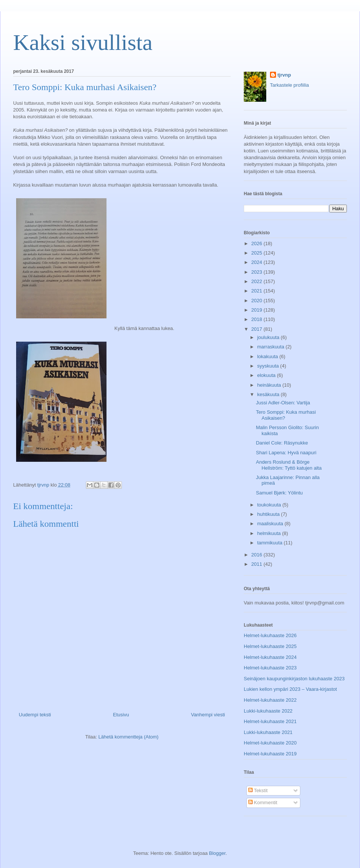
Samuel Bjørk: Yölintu (279, 493)
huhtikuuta (269, 514)
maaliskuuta (271, 524)
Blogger (217, 853)
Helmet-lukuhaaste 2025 (270, 646)
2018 (257, 319)
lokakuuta (268, 356)
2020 (257, 301)
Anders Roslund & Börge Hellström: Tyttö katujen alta (289, 465)
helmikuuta (270, 533)
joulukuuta (269, 337)
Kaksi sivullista (83, 42)
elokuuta (267, 375)
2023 (257, 272)
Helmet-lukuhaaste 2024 (270, 657)
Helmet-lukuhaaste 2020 (270, 743)
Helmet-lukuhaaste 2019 (270, 754)
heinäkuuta (270, 385)
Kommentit (263, 802)
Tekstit (258, 790)
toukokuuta (270, 505)
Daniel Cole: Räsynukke (282, 443)
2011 (257, 564)
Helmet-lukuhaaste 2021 (270, 721)
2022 (257, 281)
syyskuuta (269, 366)
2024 (257, 262)
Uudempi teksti (35, 715)
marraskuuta (271, 347)
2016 (257, 555)
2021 (257, 291)
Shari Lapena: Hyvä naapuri (286, 453)
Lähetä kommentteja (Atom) (128, 737)
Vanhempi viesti (208, 715)
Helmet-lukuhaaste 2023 (270, 668)
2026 (257, 243)
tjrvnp (284, 75)
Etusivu (121, 715)
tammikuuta (271, 543)
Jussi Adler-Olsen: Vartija (283, 403)
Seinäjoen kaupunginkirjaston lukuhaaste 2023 (294, 679)
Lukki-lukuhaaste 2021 (268, 732)
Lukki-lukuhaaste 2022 (268, 711)
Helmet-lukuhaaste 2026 (270, 635)
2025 (257, 253)
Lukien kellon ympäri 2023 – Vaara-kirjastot (290, 689)
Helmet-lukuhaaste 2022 (270, 700)
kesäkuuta (269, 394)
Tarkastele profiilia (289, 85)
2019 (257, 310)
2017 (257, 329)
